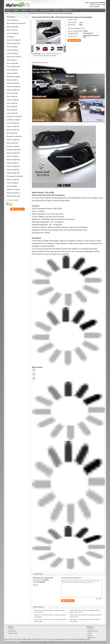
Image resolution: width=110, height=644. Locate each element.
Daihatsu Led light (12, 190)
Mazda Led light (12, 130)
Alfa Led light (11, 186)
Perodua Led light (12, 193)
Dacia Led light (11, 47)
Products (16, 10)
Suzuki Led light (21, 13)
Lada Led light (11, 113)
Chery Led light (11, 53)
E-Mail (89, 633)
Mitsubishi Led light (13, 136)
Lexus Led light (11, 123)
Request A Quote (96, 5)
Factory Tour (34, 10)
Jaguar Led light (12, 100)
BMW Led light (11, 27)
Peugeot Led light (12, 150)
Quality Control (45, 10)
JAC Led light (11, 97)
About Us (24, 10)
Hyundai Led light (12, 87)
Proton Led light (12, 156)
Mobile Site (91, 638)
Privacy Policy (8, 639)
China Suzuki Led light (19, 639)
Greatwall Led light (13, 77)
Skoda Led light (12, 163)
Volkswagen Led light (13, 176)
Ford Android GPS (12, 67)
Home (8, 10)
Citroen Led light (12, 43)
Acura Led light (11, 183)
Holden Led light (12, 90)
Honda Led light (12, 83)
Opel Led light (11, 143)
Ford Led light (11, 63)
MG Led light (11, 133)
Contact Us (56, 10)
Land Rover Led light (13, 116)
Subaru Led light (12, 166)
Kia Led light (11, 110)
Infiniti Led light (12, 180)
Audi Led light (11, 20)
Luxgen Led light (12, 126)
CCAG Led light (12, 50)
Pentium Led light (12, 146)
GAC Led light (11, 70)
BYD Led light (11, 30)
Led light (9, 37)
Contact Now (75, 40)
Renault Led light (12, 160)
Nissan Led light (12, 140)
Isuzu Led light (11, 93)
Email (104, 5)
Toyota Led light (12, 173)
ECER (88, 639)
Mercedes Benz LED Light (15, 23)
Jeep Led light (11, 103)
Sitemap (90, 635)
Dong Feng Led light (13, 57)
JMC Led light (11, 107)
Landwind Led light (13, 120)
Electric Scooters (12, 196)
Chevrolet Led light (13, 40)
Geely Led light (11, 73)
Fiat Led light (11, 60)
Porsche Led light (12, 153)
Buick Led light (11, 33)
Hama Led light (11, 80)
